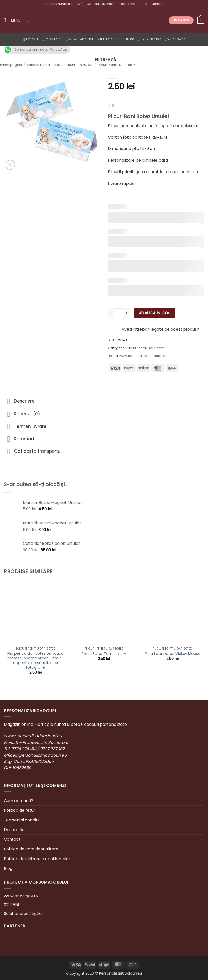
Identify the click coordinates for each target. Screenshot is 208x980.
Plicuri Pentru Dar (79, 65)
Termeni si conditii (21, 820)
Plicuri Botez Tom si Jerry (104, 654)
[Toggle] (9, 402)
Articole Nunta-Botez (44, 65)
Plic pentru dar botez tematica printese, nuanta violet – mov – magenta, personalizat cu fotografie (35, 660)
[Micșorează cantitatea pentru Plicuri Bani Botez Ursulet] (111, 313)
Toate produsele (133, 4)
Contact (157, 4)
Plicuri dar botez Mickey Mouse (173, 654)
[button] (12, 20)
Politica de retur (19, 810)
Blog (8, 869)
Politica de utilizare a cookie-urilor (37, 859)
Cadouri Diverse (101, 4)
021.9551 (11, 905)
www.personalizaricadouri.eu (143, 356)
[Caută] (30, 20)
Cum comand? (18, 801)
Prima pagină (11, 65)
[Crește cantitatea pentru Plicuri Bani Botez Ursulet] (127, 313)
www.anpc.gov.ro (21, 896)
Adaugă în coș (155, 313)
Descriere (19, 402)
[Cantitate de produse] (119, 313)
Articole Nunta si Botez (64, 4)
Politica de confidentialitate (31, 849)
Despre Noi (15, 830)
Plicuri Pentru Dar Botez (116, 65)
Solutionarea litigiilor (23, 914)
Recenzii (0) (22, 414)
